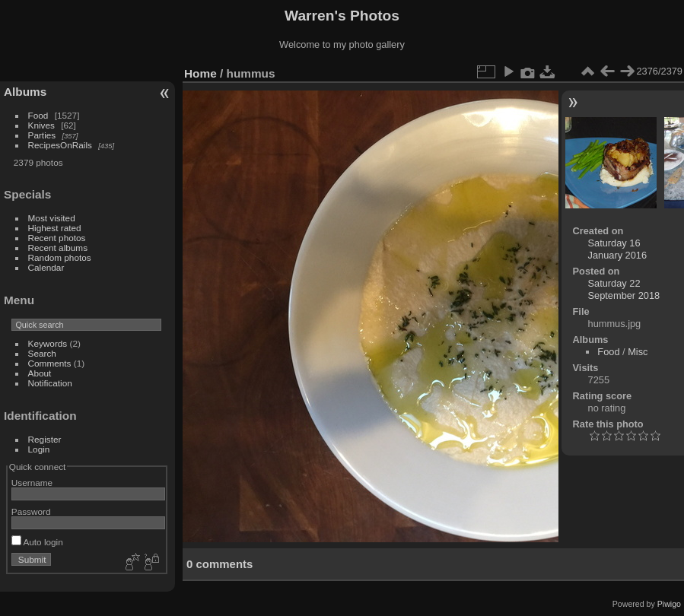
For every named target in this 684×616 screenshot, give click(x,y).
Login (39, 449)
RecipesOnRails (60, 145)
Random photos (60, 257)
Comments (50, 363)
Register (45, 439)
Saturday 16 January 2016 (618, 249)
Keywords (48, 343)
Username (32, 483)
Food (38, 115)
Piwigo (669, 604)
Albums (25, 92)
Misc (638, 352)
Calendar (46, 267)
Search (42, 353)
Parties (42, 135)
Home (200, 73)
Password (31, 511)
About (40, 373)
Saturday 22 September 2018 (624, 289)
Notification (50, 383)
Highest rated (55, 228)
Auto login (37, 542)
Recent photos (57, 238)
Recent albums (58, 248)
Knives (41, 125)
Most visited (52, 218)
